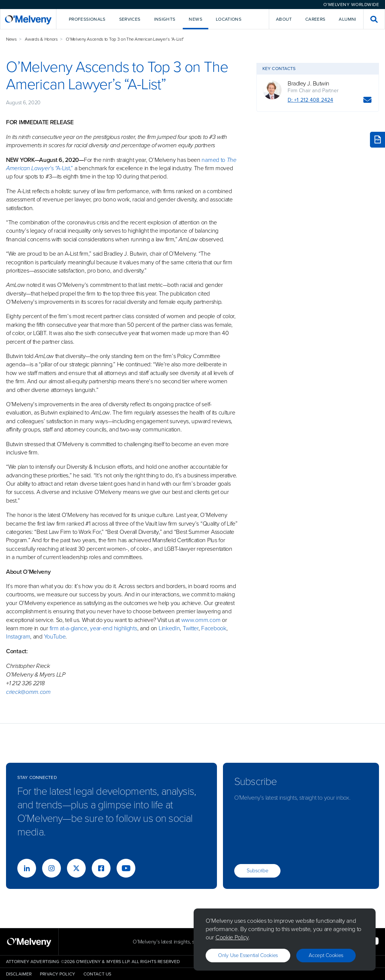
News (11, 39)
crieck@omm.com (28, 692)
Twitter (190, 628)
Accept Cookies (326, 955)
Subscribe (257, 871)
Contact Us (97, 974)
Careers (315, 19)
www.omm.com (201, 620)
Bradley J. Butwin (308, 84)
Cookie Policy (232, 937)
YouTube (55, 636)
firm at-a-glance (68, 628)
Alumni (347, 19)
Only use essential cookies (248, 955)
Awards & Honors (41, 39)
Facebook (214, 628)
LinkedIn (169, 628)
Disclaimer (19, 974)
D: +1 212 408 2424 (310, 100)
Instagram (18, 636)
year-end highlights (113, 628)
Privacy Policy (58, 974)
